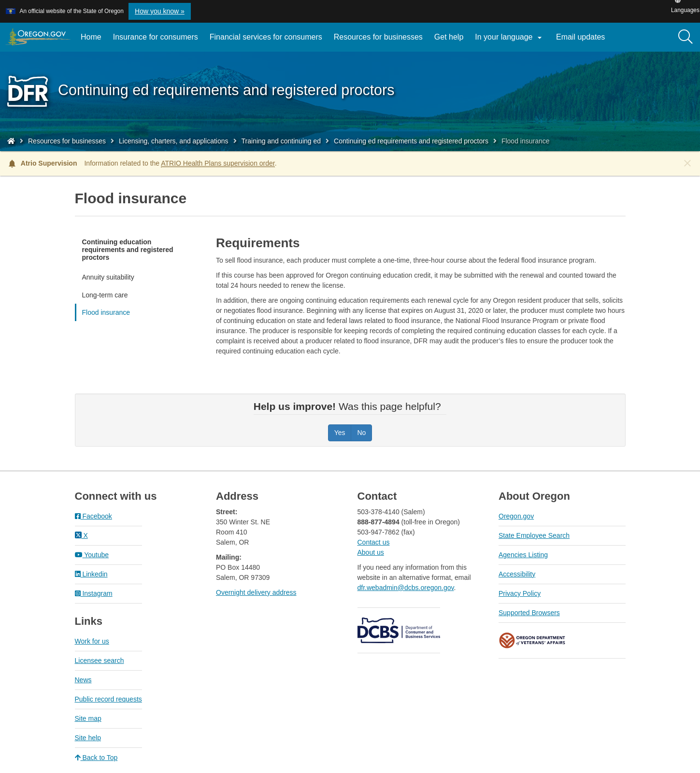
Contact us (374, 542)
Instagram (94, 593)
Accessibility (517, 574)
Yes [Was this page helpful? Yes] (340, 433)
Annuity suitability (108, 277)
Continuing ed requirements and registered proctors (411, 141)
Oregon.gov (516, 516)
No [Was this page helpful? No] (361, 433)
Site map (88, 718)
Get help (449, 37)
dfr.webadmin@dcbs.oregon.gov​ (406, 588)
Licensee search (100, 661)
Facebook (93, 516)
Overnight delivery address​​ (256, 592)
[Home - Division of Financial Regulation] (11, 141)
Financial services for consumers (266, 37)
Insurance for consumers (156, 37)
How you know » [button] (160, 11)
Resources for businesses (378, 37)
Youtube (92, 555)
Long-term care (105, 295)
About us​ (371, 552)
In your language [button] (510, 38)
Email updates (583, 41)
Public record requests (108, 699)
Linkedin (91, 574)
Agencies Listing (523, 555)
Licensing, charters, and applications (173, 141)
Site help (88, 738)
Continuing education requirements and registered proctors (128, 250)
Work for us (92, 641)
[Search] (686, 37)
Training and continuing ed (281, 141)
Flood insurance (106, 312)
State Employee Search (534, 535)
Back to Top (96, 758)
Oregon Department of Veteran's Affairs (532, 640)
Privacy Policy (520, 593)
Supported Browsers (529, 613)
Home (91, 37)
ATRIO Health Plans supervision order (218, 163)
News (83, 680)
